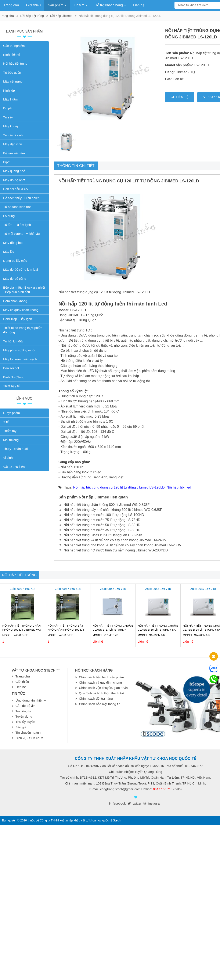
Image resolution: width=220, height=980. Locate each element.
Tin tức (81, 5)
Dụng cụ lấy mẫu (15, 261)
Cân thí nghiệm (14, 46)
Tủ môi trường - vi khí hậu (21, 234)
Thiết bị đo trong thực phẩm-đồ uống (23, 330)
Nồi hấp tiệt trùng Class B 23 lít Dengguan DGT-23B (101, 535)
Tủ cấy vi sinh (13, 135)
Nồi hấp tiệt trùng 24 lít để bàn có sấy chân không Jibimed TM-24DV (113, 540)
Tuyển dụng (24, 716)
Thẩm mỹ (10, 431)
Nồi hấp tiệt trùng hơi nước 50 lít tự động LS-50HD (100, 525)
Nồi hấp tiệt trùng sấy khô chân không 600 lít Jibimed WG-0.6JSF (111, 510)
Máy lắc (9, 252)
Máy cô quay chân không (21, 310)
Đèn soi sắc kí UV (16, 189)
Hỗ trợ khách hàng (110, 5)
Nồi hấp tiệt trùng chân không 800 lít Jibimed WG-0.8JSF (104, 505)
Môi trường (11, 440)
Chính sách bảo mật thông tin (100, 704)
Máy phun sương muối (19, 350)
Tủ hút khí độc (13, 341)
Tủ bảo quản (12, 73)
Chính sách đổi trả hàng (96, 698)
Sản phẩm (57, 5)
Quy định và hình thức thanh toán (103, 693)
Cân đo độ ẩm (26, 706)
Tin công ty (23, 711)
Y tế (6, 422)
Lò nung (9, 216)
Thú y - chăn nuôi (15, 449)
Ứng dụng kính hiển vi (31, 700)
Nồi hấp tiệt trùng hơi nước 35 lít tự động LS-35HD (100, 530)
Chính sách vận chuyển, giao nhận (103, 688)
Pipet (7, 162)
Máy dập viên (13, 144)
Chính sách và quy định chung (100, 682)
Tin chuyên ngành (28, 732)
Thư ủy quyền (25, 722)
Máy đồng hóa (13, 243)
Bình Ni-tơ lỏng (14, 377)
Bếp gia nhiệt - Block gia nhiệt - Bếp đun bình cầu (24, 290)
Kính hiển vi (11, 55)
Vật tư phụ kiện (14, 467)
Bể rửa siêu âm (14, 153)
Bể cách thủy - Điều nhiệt (21, 198)
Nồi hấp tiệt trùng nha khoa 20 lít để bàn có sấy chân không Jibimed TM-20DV (120, 545)
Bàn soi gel (11, 368)
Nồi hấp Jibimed (61, 16)
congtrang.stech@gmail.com (120, 789)
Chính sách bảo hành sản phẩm (101, 677)
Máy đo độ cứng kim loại (21, 269)
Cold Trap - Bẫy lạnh (18, 319)
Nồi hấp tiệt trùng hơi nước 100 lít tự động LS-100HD (102, 515)
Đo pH (8, 108)
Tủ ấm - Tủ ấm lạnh (17, 225)
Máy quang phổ (14, 171)
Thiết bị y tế (11, 386)
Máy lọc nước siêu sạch (20, 359)
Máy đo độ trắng (15, 279)
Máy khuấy (11, 126)
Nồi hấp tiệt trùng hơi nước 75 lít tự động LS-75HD (100, 520)
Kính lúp (9, 90)
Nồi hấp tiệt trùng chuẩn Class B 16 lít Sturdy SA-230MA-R (158, 630)
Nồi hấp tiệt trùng (32, 16)
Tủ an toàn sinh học (17, 207)
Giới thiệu (34, 5)
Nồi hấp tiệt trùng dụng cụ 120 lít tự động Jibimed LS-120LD (119, 487)
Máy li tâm (10, 99)
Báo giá (21, 727)
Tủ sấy (8, 117)
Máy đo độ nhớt (14, 180)
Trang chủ (11, 5)
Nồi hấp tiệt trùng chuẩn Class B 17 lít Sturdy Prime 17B (113, 630)
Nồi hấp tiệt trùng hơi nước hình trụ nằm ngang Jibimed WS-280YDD (114, 550)
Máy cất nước (13, 81)
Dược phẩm (12, 413)
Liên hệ (139, 5)
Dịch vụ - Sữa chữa (29, 738)
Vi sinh (8, 458)
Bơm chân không (15, 301)
